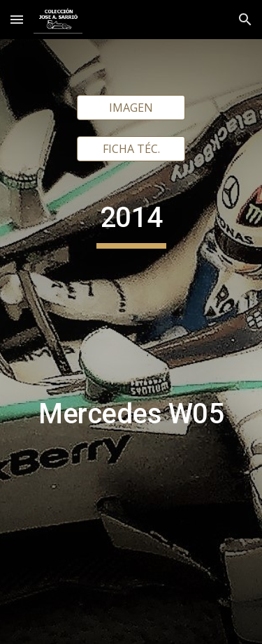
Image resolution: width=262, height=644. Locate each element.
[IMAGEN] (131, 108)
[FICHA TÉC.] (131, 149)
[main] (131, 391)
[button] (17, 19)
